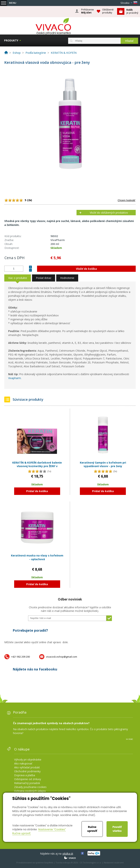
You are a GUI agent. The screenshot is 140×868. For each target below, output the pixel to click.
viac (131, 739)
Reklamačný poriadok (27, 783)
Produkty (11, 40)
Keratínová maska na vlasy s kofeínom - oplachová (37, 557)
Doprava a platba (25, 775)
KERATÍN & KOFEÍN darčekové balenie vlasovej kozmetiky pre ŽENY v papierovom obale (37, 466)
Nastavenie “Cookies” (52, 829)
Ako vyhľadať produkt (27, 767)
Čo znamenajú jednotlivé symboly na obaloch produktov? (51, 723)
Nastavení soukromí (114, 862)
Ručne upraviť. (22, 833)
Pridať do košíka (37, 491)
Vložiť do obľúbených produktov (109, 213)
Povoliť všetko (117, 829)
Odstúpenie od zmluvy (28, 779)
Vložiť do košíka (86, 269)
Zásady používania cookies (30, 787)
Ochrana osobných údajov (30, 791)
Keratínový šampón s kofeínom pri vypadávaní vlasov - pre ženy (103, 464)
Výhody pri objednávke (28, 760)
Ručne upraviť (92, 829)
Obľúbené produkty (108, 11)
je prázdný (132, 11)
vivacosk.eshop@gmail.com (62, 657)
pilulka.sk (68, 854)
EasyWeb (49, 862)
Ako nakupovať (23, 763)
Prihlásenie (87, 11)
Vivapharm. (15, 378)
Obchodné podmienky (27, 771)
